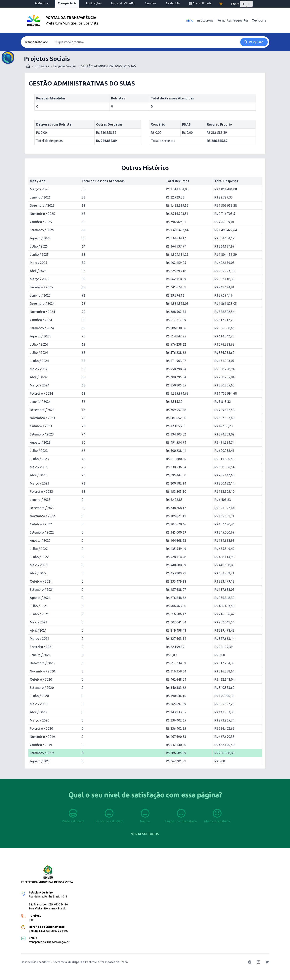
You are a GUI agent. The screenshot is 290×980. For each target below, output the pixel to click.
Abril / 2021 (38, 630)
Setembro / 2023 (42, 434)
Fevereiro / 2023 (41, 491)
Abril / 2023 (38, 475)
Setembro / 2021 (42, 590)
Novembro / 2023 (42, 418)
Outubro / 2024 (41, 320)
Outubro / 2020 (41, 679)
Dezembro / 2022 (42, 508)
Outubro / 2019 (41, 745)
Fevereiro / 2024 (41, 393)
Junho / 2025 (39, 255)
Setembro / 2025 (42, 230)
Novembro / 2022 (42, 516)
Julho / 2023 (39, 451)
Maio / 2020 (39, 704)
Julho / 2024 (39, 344)
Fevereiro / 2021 (41, 647)
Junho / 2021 (39, 614)
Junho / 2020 (39, 696)
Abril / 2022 (38, 573)
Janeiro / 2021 (40, 655)
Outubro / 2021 (41, 581)
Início (189, 20)
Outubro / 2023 (41, 426)
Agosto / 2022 (40, 541)
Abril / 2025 (38, 271)
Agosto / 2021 (40, 598)
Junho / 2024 (39, 361)
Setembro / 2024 (42, 328)
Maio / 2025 (39, 263)
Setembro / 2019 (42, 753)
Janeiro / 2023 (40, 500)
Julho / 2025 (39, 246)
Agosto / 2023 (40, 442)
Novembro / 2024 (42, 312)
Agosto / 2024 (40, 336)
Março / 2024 (40, 385)
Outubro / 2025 (41, 222)
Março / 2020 (40, 720)
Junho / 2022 (39, 557)
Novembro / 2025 (42, 214)
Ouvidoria (259, 20)
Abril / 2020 (38, 712)
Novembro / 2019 (42, 737)
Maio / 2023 (39, 467)
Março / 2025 (40, 279)
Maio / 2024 (39, 369)
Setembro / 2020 (42, 688)
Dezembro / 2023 (42, 410)
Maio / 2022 (39, 565)
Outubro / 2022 (41, 524)
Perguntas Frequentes (233, 20)
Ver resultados (145, 834)
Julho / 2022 (39, 549)
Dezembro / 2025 (42, 205)
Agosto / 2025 (40, 238)
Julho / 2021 (39, 606)
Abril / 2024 (38, 377)
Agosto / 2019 (40, 761)
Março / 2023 (40, 483)
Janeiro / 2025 (40, 295)
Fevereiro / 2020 (41, 728)
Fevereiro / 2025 (41, 287)
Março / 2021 (40, 639)
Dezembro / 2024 (42, 304)
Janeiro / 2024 (40, 402)
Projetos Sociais (65, 66)
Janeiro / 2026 (40, 197)
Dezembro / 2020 (42, 663)
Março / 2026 (40, 189)
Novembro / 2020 (42, 671)
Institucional (205, 20)
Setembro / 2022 (42, 532)
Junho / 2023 (39, 459)
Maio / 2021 (39, 622)
